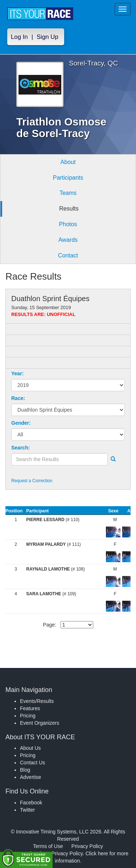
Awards (68, 240)
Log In (19, 37)
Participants (68, 178)
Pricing (28, 716)
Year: (17, 373)
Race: (18, 398)
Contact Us (32, 763)
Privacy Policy (87, 846)
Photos (68, 224)
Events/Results (37, 701)
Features (30, 708)
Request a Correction (32, 481)
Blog (25, 770)
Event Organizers (40, 723)
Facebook (31, 803)
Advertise (30, 777)
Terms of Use (48, 846)
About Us (30, 748)
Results (69, 209)
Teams (68, 193)
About (68, 162)
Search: (20, 448)
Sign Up (48, 37)
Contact (68, 255)
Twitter (27, 810)
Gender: (21, 423)
